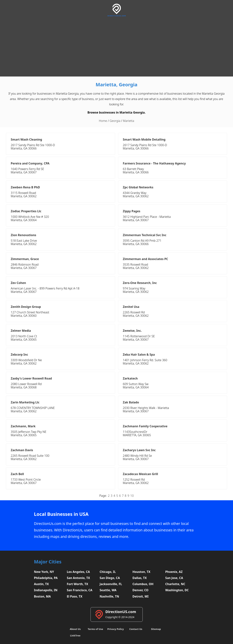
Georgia (115, 121)
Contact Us (136, 629)
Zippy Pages (132, 211)
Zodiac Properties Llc (26, 211)
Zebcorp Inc (19, 355)
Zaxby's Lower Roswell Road (31, 378)
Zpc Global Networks (138, 187)
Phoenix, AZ (174, 572)
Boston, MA (42, 596)
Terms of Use (95, 629)
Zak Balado (131, 402)
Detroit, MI (141, 596)
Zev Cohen (18, 283)
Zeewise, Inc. (132, 331)
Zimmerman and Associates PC (146, 259)
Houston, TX (141, 572)
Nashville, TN (109, 596)
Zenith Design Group (26, 307)
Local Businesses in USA (61, 514)
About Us (75, 629)
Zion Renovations (24, 235)
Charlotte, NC (175, 584)
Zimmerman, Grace (25, 259)
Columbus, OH (143, 584)
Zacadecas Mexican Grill (140, 474)
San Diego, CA (110, 578)
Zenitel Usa (131, 307)
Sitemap (156, 629)
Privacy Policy (116, 629)
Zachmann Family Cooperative (145, 426)
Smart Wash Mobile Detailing (144, 139)
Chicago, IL (108, 572)
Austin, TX (41, 584)
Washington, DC (177, 590)
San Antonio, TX (78, 578)
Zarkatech (130, 378)
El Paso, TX (75, 596)
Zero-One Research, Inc (140, 283)
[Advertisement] (117, 46)
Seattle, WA (108, 590)
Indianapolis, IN (46, 590)
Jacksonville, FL (111, 584)
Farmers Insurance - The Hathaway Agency (154, 163)
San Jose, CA (174, 578)
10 (132, 496)
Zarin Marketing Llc (25, 402)
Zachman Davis (22, 450)
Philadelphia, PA (46, 578)
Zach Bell (17, 474)
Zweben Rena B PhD (25, 187)
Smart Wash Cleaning (26, 139)
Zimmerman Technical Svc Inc (145, 235)
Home (103, 121)
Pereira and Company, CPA (30, 163)
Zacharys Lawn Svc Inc (139, 450)
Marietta (129, 121)
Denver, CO (140, 590)
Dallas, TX (140, 578)
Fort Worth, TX (77, 584)
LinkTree (75, 635)
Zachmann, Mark (23, 426)
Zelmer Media (21, 331)
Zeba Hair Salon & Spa (139, 355)
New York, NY (44, 572)
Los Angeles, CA (78, 572)
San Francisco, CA (80, 590)
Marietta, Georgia (116, 85)
